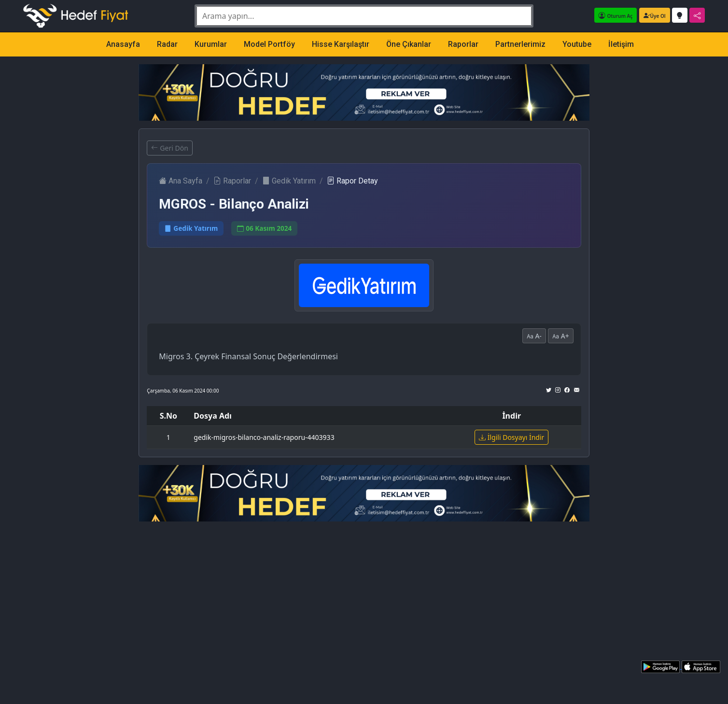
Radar (167, 44)
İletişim (621, 44)
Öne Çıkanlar (409, 44)
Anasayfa (123, 44)
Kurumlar (211, 44)
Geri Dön (169, 148)
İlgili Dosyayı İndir (511, 437)
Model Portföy (269, 44)
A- (534, 336)
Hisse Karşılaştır (341, 44)
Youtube (577, 44)
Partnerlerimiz (520, 44)
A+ (561, 336)
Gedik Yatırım (289, 181)
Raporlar (463, 44)
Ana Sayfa (181, 181)
